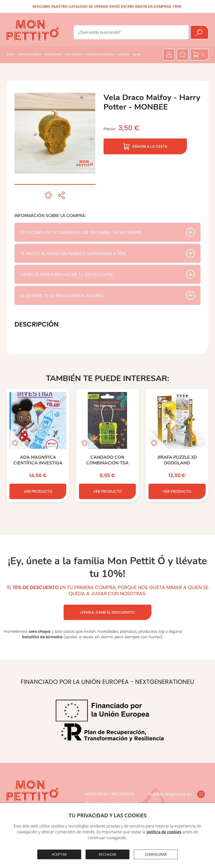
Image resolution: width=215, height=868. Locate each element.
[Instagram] (201, 794)
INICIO (11, 54)
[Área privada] (169, 55)
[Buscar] (199, 32)
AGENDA (124, 54)
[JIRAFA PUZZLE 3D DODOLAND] (177, 446)
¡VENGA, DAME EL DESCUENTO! (107, 612)
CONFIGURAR (156, 854)
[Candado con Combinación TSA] (107, 446)
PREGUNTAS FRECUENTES (110, 794)
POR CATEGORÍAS (30, 54)
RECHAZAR (107, 854)
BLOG (137, 54)
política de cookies (164, 832)
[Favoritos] (183, 55)
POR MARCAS (74, 54)
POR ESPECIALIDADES (100, 54)
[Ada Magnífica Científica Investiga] (38, 446)
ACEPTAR (59, 854)
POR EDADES (53, 54)
